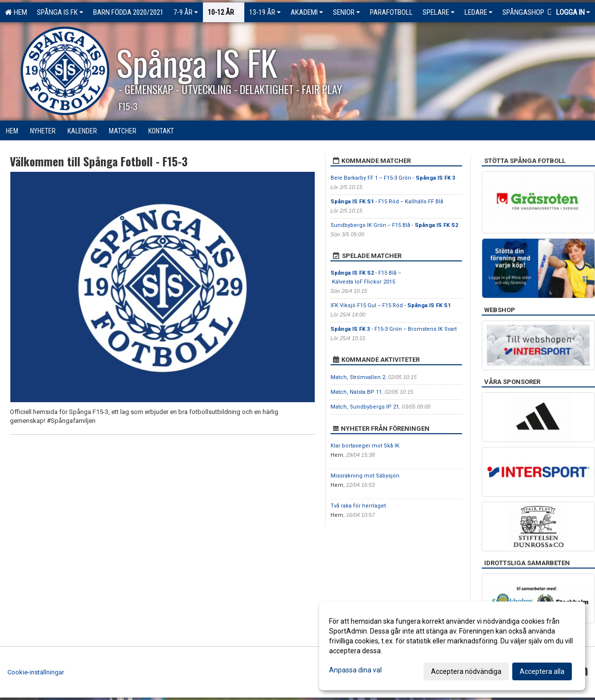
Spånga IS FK (60, 12)
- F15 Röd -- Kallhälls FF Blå (387, 202)
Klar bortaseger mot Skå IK (365, 446)
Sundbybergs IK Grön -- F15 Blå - (394, 225)
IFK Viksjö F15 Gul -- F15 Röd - (391, 305)
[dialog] (452, 646)
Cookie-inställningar (36, 672)
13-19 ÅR (265, 12)
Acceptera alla (542, 671)
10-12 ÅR (224, 12)
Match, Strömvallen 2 (358, 377)
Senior (347, 12)
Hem (16, 12)
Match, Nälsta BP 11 (356, 392)
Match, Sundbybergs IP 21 (365, 407)
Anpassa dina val (355, 670)
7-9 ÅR (186, 12)
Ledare (479, 12)
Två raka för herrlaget (358, 506)
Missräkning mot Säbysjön (365, 476)
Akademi (307, 12)
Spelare (439, 12)
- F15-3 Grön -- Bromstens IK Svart (394, 329)
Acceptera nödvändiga (466, 671)
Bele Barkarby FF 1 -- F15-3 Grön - (393, 178)
